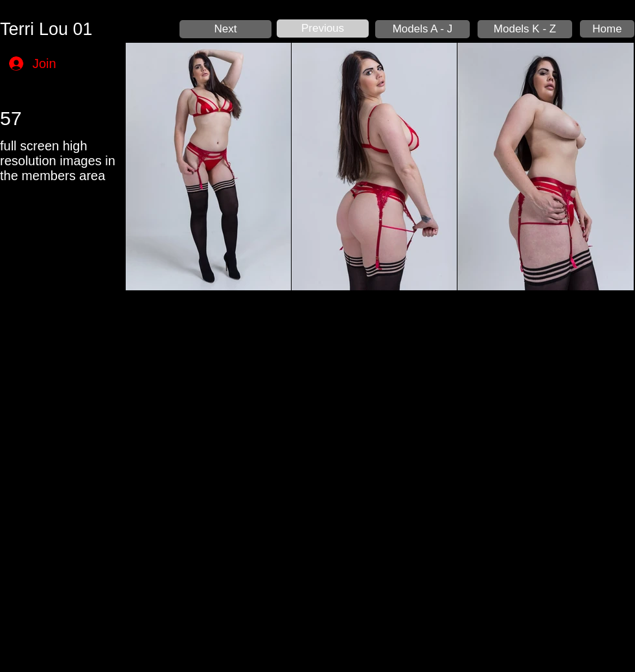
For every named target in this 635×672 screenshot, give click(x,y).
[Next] (225, 29)
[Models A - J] (422, 29)
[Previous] (323, 29)
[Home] (607, 29)
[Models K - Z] (525, 29)
